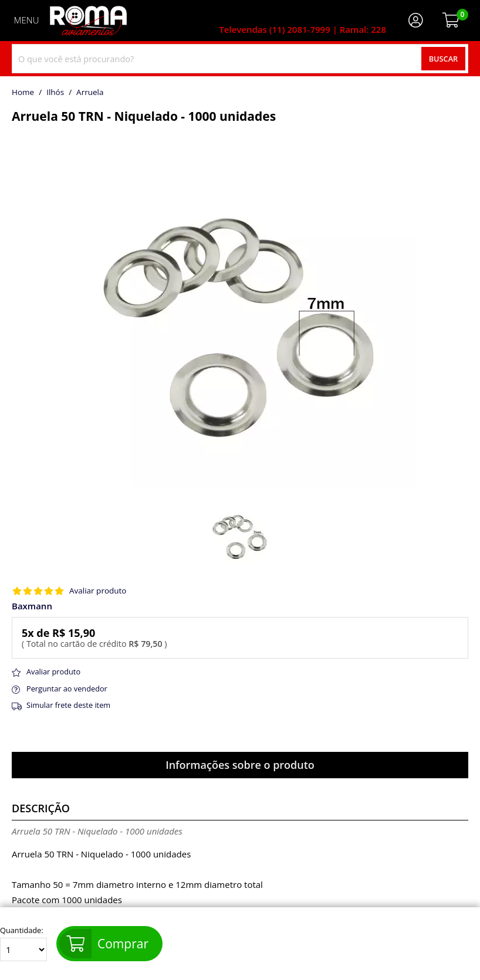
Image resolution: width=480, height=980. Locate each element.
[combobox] (240, 59)
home (23, 93)
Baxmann (32, 606)
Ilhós (55, 93)
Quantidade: (23, 944)
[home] (88, 21)
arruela (90, 93)
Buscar (444, 59)
